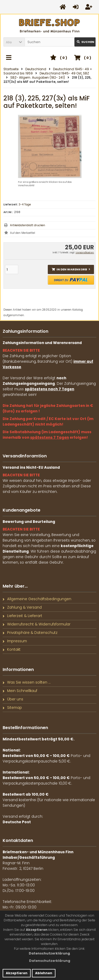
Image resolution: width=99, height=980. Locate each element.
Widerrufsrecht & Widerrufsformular (37, 624)
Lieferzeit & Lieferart (22, 616)
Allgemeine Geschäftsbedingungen (37, 599)
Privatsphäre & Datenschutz (30, 633)
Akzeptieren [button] (17, 973)
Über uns (13, 699)
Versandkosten (85, 252)
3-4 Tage (25, 204)
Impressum (15, 641)
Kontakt (12, 650)
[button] (14, 42)
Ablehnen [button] (44, 973)
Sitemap (12, 708)
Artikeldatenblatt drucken (28, 225)
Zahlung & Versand (22, 607)
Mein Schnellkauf (20, 691)
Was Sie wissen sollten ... (27, 682)
